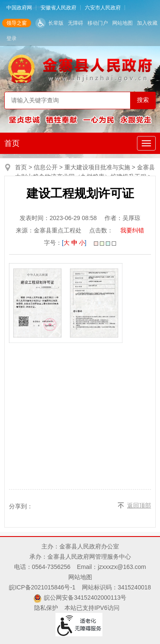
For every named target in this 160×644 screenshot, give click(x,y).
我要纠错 (132, 230)
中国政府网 (19, 8)
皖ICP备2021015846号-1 (42, 587)
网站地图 (122, 23)
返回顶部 (139, 505)
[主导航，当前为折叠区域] (146, 143)
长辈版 (56, 23)
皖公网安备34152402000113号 (85, 598)
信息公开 (46, 167)
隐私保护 (46, 608)
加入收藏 (147, 23)
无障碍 (76, 23)
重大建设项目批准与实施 (97, 167)
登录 (12, 38)
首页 (12, 143)
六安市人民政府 (103, 8)
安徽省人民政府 (58, 8)
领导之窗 (17, 23)
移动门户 (98, 23)
